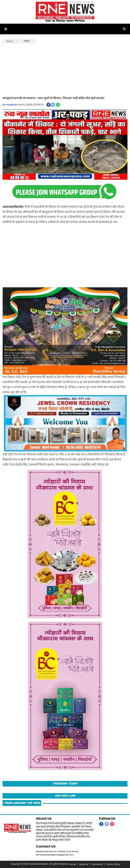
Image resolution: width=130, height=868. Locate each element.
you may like (65, 796)
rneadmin (12, 105)
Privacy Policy (113, 864)
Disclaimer (97, 864)
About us (84, 864)
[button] (6, 29)
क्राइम (27, 41)
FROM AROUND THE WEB (22, 803)
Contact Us (46, 846)
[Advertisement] (65, 69)
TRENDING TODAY (65, 784)
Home (9, 41)
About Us (44, 818)
